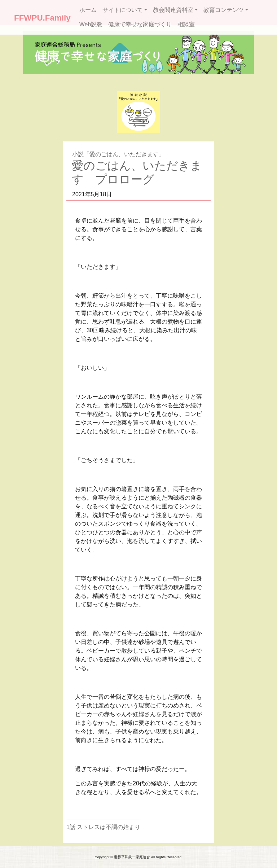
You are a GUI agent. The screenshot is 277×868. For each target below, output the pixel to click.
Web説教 (91, 24)
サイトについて (123, 10)
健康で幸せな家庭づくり (140, 24)
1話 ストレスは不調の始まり (103, 827)
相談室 (186, 24)
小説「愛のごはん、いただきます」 (118, 154)
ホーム (88, 10)
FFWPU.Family (42, 18)
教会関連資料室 (173, 10)
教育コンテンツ (224, 10)
